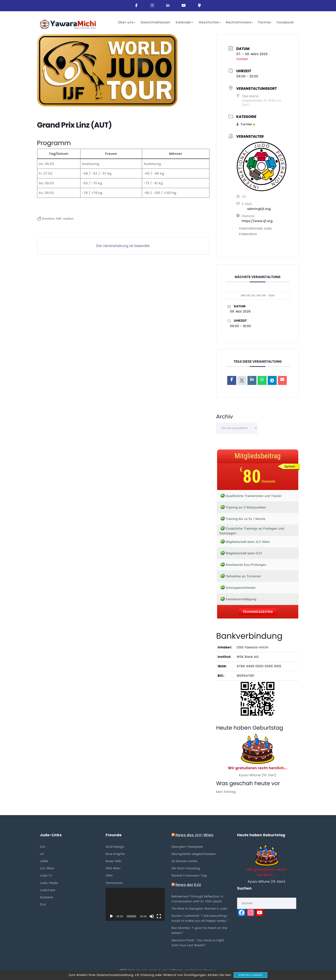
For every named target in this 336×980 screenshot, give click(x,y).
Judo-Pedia (49, 883)
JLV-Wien (47, 869)
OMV (109, 876)
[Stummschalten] (152, 917)
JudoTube (48, 890)
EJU (43, 847)
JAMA (44, 861)
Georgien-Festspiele (187, 847)
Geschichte (210, 22)
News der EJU (188, 885)
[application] (135, 905)
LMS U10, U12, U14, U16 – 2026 (258, 295)
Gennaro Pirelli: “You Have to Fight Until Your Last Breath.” (198, 943)
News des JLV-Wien (194, 835)
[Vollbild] (159, 917)
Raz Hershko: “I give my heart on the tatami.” (199, 931)
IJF (42, 854)
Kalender (185, 22)
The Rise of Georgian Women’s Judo (199, 909)
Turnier (246, 124)
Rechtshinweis (239, 22)
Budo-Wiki (114, 861)
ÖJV (43, 905)
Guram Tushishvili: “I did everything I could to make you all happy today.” (200, 918)
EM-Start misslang (186, 869)
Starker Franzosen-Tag (189, 876)
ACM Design (115, 847)
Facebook (285, 22)
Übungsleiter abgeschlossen (194, 854)
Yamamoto (114, 883)
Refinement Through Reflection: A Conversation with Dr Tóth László (197, 899)
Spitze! (290, 466)
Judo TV (46, 876)
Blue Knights (115, 854)
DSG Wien (113, 869)
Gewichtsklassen (156, 22)
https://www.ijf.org (257, 221)
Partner (265, 22)
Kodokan (47, 898)
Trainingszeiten (258, 612)
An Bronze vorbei (185, 861)
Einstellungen (250, 975)
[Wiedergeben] (111, 917)
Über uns (127, 22)
